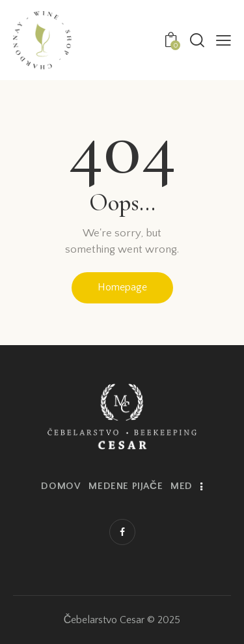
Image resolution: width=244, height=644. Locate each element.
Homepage (122, 287)
